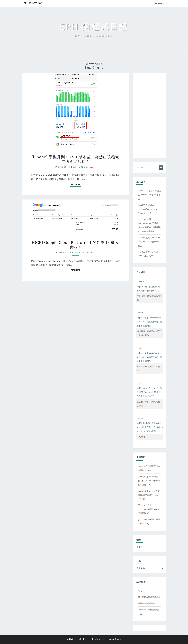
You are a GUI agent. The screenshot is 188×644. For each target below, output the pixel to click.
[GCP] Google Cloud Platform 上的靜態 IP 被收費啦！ (75, 245)
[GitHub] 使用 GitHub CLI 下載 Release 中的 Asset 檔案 (149, 242)
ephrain (77, 167)
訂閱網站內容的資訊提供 (149, 597)
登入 (140, 591)
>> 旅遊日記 (160, 4)
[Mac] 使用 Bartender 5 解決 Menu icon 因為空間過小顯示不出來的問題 (149, 322)
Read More (76, 184)
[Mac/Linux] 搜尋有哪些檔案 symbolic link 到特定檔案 (149, 195)
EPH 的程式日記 (33, 3)
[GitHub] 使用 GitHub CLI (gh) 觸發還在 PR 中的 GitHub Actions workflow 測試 (150, 427)
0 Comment (90, 167)
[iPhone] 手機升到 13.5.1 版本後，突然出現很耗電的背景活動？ (75, 159)
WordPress (100, 639)
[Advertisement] (150, 115)
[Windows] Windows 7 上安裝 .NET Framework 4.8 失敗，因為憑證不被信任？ (150, 392)
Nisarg (118, 639)
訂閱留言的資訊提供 (147, 603)
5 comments (90, 252)
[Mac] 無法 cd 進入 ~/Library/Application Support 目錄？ (147, 209)
